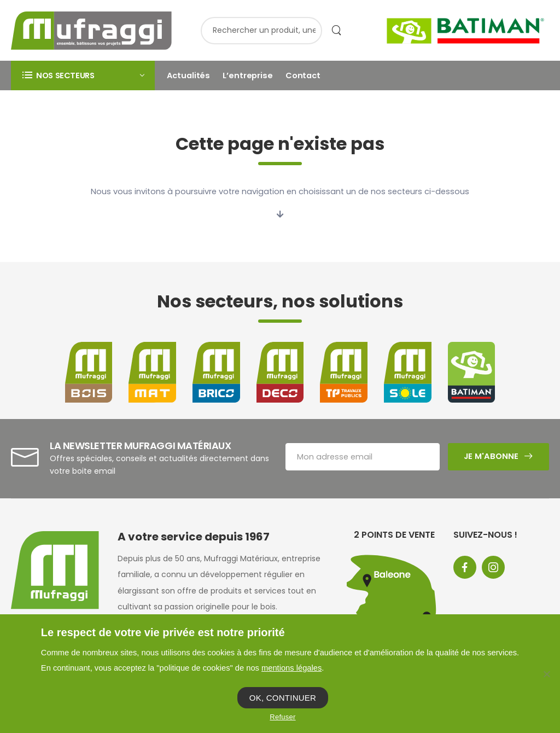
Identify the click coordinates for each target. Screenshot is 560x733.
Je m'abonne (491, 456)
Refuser (282, 717)
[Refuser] (546, 674)
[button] (83, 75)
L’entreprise (247, 75)
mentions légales (291, 668)
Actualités (189, 75)
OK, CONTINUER (283, 698)
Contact (303, 75)
